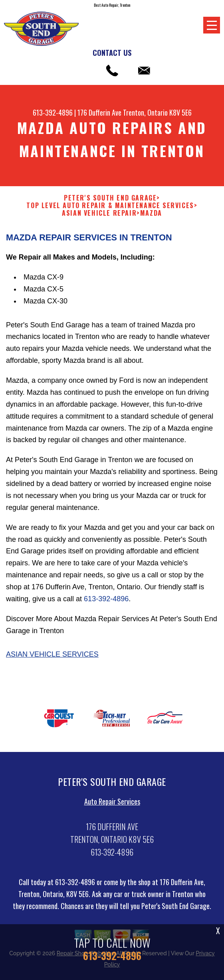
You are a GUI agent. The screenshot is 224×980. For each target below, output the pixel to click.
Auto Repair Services (112, 805)
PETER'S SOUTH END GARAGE (110, 198)
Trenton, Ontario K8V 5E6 (157, 112)
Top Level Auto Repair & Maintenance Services (110, 206)
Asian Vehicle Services (52, 658)
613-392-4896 (53, 112)
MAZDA (151, 213)
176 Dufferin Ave (99, 112)
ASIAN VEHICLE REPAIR (99, 213)
